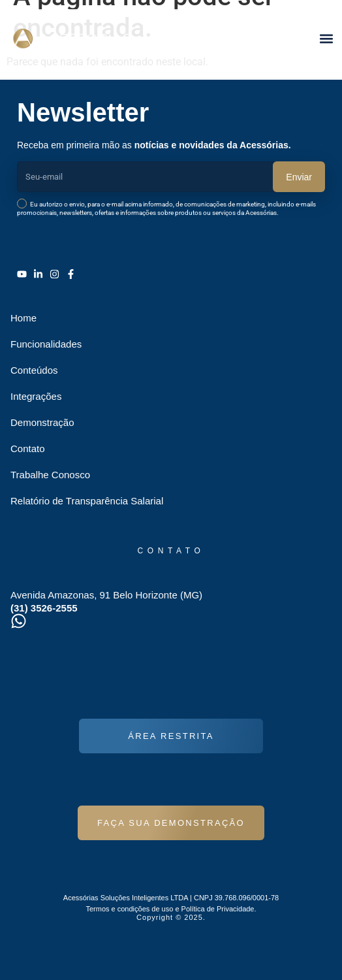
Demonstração (42, 422)
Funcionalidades (46, 344)
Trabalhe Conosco (50, 475)
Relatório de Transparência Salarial (87, 501)
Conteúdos (34, 370)
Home (23, 318)
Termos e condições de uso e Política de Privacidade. (171, 909)
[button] (326, 38)
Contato (28, 449)
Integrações (36, 396)
